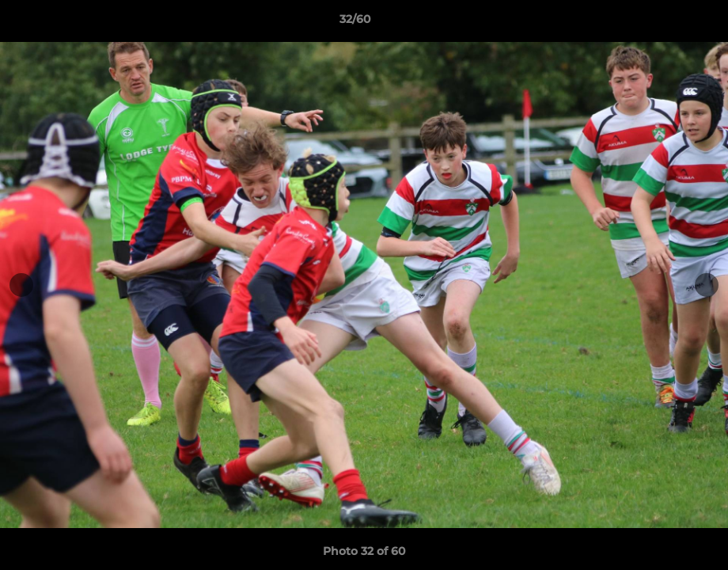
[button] (662, 23)
